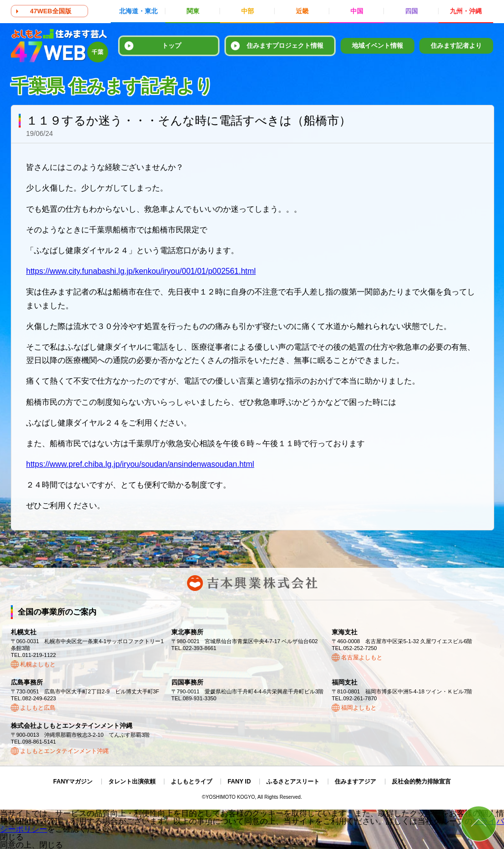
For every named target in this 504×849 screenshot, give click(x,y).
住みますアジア (355, 782)
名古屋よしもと (362, 657)
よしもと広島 (38, 708)
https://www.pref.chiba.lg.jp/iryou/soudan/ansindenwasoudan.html (140, 464)
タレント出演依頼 (132, 782)
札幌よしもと (38, 664)
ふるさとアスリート (293, 782)
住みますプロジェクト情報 (285, 46)
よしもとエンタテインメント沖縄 (64, 751)
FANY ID (239, 782)
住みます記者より (456, 46)
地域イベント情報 (378, 46)
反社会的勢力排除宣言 (421, 782)
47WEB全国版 (51, 11)
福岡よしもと (359, 708)
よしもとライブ (191, 782)
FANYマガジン (73, 782)
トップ (172, 46)
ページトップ (479, 824)
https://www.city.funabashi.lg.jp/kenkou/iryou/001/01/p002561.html (141, 271)
